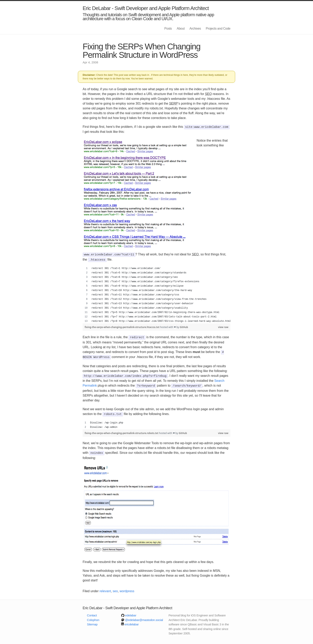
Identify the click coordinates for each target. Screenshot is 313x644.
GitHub (184, 326)
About (181, 28)
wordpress (127, 588)
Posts (168, 28)
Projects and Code (218, 28)
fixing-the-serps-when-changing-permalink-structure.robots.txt (122, 430)
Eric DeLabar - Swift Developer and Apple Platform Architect (146, 8)
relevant (105, 588)
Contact (92, 612)
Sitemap (92, 621)
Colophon (93, 617)
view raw (223, 326)
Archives (195, 28)
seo (115, 588)
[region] (156, 294)
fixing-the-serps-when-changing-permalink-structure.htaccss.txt (122, 326)
